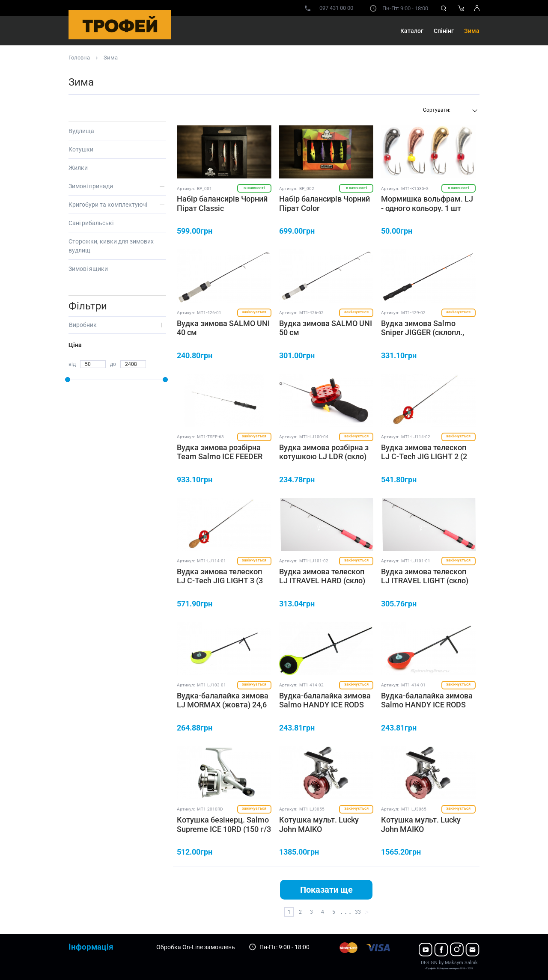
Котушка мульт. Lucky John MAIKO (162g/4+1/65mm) (421, 829)
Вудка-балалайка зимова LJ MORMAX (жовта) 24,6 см (223, 705)
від (72, 364)
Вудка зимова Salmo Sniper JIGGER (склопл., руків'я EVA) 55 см (423, 333)
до (113, 364)
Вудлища (81, 131)
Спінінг (444, 31)
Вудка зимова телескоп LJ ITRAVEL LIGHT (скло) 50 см (425, 581)
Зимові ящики (88, 269)
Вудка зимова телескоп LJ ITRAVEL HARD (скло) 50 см (322, 581)
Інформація (91, 947)
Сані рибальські (91, 223)
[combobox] (449, 111)
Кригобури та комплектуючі (108, 205)
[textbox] (449, 110)
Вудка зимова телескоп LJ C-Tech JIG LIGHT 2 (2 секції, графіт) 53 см (424, 457)
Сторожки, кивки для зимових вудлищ (111, 246)
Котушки (81, 149)
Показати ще (326, 890)
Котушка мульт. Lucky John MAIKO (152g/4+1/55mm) (319, 829)
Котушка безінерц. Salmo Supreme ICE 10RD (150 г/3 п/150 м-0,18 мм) (224, 829)
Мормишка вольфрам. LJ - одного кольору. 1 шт (427, 203)
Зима (472, 31)
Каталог (412, 31)
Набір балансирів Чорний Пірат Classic (222, 203)
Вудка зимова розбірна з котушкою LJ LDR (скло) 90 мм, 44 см (324, 457)
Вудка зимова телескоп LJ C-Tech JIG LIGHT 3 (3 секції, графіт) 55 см (220, 581)
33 (358, 912)
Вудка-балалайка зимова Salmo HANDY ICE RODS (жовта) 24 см (325, 705)
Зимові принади (91, 186)
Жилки (78, 168)
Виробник (83, 325)
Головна (79, 58)
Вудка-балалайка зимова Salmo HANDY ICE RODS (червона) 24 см (427, 705)
